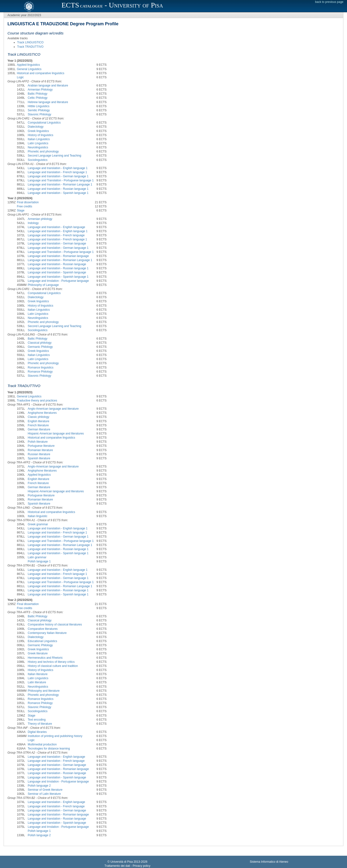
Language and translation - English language (56, 227)
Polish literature (38, 442)
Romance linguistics (41, 368)
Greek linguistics (38, 131)
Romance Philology (40, 372)
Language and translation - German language (57, 243)
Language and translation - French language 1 (57, 172)
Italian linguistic (37, 516)
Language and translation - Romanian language (58, 256)
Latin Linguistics (38, 143)
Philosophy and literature (44, 691)
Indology (33, 223)
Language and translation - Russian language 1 (58, 189)
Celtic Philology (38, 98)
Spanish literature (39, 458)
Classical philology (40, 343)
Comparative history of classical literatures (55, 625)
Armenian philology (40, 219)
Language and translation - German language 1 (58, 176)
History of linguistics (40, 135)
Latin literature (37, 682)
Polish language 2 (39, 786)
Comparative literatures (43, 629)
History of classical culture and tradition (53, 666)
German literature (39, 429)
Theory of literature (40, 724)
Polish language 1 (39, 561)
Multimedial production (42, 744)
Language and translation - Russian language (57, 264)
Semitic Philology (39, 110)
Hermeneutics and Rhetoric (45, 658)
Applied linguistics (28, 65)
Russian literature (39, 454)
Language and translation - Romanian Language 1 (60, 184)
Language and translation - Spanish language (57, 272)
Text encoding (37, 720)
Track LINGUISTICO (30, 42)
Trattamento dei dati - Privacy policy (127, 866)
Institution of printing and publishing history (55, 736)
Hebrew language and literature (48, 102)
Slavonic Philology (39, 114)
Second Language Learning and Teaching (54, 156)
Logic (20, 77)
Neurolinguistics (38, 147)
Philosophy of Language (43, 285)
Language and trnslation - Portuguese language (58, 281)
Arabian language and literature (48, 85)
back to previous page (329, 2)
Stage (21, 210)
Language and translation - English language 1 (58, 168)
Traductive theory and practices (37, 401)
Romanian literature (40, 450)
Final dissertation (28, 202)
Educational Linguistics (42, 641)
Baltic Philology (37, 94)
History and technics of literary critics (51, 662)
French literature (38, 425)
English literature (38, 421)
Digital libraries (37, 732)
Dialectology (36, 127)
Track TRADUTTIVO (30, 47)
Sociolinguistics (38, 160)
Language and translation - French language (56, 235)
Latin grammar (37, 557)
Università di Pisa (122, 862)
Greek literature (38, 653)
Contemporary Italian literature (47, 633)
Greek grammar (38, 524)
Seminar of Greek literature (45, 790)
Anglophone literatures (42, 413)
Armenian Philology (40, 90)
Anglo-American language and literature (53, 409)
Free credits (24, 206)
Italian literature (38, 674)
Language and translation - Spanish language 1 (58, 193)
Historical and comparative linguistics (41, 73)
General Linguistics (29, 69)
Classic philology (38, 417)
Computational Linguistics (44, 123)
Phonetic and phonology (43, 151)
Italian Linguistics (39, 139)
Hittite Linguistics (39, 106)
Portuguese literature (41, 446)
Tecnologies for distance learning (49, 749)
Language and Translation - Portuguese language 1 (61, 180)
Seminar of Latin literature (44, 794)
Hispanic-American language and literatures (56, 434)
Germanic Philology (40, 347)
